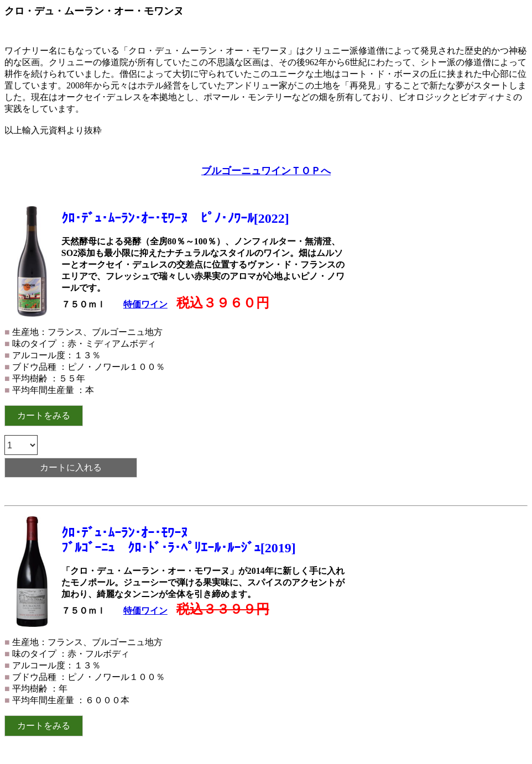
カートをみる (44, 415)
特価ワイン (145, 304)
